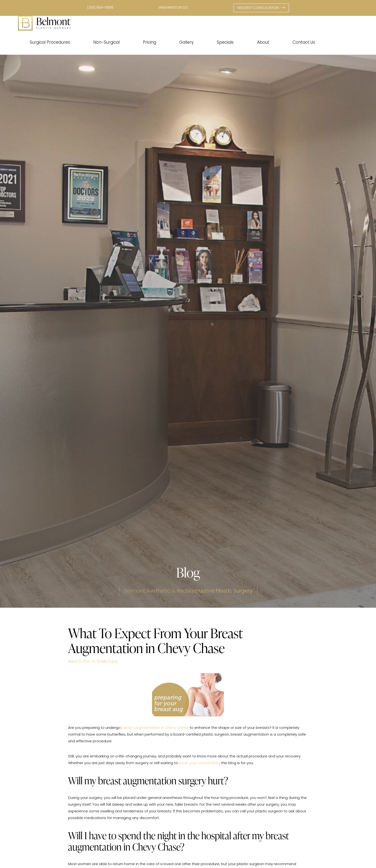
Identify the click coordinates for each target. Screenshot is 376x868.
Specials (225, 43)
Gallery (186, 43)
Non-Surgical (106, 43)
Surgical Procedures (50, 43)
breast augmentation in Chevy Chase (155, 728)
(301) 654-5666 (100, 8)
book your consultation (199, 763)
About (263, 43)
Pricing (150, 43)
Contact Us (304, 43)
